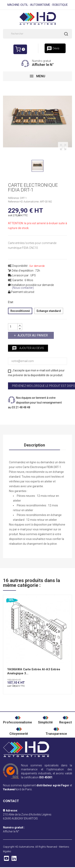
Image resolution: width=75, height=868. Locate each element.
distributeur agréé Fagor (53, 785)
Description (34, 445)
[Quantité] (13, 327)
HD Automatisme (24, 847)
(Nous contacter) (23, 288)
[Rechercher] (37, 34)
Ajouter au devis (28, 348)
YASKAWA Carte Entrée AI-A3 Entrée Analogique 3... (34, 671)
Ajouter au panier (32, 335)
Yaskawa (9, 789)
